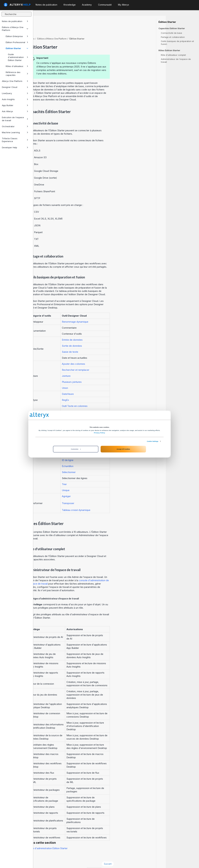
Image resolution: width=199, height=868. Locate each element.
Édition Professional (17, 42)
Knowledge (70, 5)
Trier (98, 475)
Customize (76, 449)
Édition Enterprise (17, 36)
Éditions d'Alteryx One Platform (15, 29)
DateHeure (101, 385)
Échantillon (101, 457)
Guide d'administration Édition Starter (18, 57)
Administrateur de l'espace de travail (176, 60)
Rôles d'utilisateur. (17, 66)
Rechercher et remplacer (109, 361)
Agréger (99, 488)
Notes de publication (15, 21)
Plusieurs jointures (105, 373)
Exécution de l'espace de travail (15, 119)
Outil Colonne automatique (109, 403)
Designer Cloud (15, 87)
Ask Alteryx (15, 111)
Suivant (141, 855)
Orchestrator (15, 126)
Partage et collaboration (173, 37)
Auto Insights (15, 99)
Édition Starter (17, 48)
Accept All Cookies (123, 449)
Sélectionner (102, 463)
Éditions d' (85, 30)
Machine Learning (15, 132)
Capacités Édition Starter (172, 28)
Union (98, 379)
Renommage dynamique (108, 313)
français (127, 861)
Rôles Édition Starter (169, 50)
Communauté (105, 5)
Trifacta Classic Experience (15, 140)
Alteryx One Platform (15, 81)
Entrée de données (105, 331)
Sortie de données (105, 337)
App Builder (15, 105)
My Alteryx (124, 5)
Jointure (99, 367)
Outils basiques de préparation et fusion (177, 43)
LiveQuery (15, 93)
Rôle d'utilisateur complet (173, 55)
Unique (99, 482)
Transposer (101, 494)
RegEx (99, 391)
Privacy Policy (99, 433)
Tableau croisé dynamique (109, 501)
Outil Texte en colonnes (108, 397)
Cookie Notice (78, 861)
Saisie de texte (103, 343)
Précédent (45, 855)
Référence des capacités (17, 74)
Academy (87, 5)
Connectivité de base (171, 33)
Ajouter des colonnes (107, 355)
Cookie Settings (152, 441)
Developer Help (15, 147)
